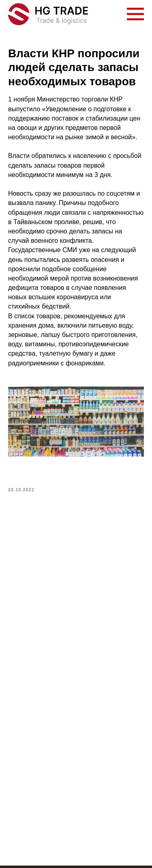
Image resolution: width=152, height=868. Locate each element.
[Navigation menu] (135, 14)
